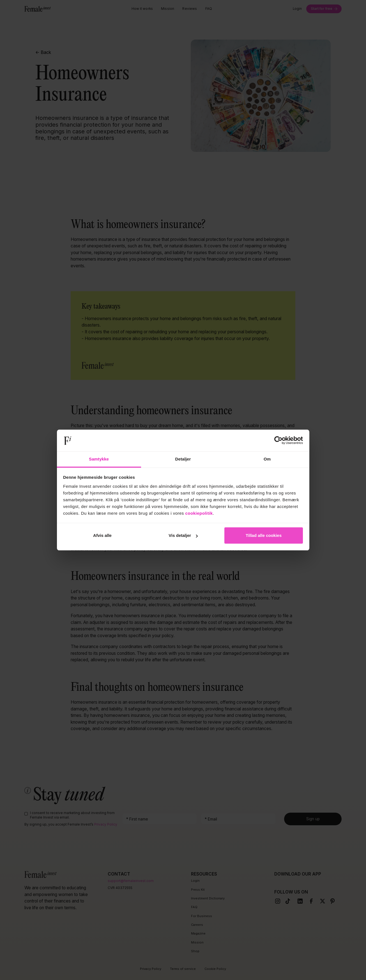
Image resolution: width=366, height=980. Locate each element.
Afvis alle (102, 535)
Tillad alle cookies (264, 535)
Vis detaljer (183, 535)
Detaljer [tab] (183, 459)
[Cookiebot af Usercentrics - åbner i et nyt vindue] (278, 441)
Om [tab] (267, 459)
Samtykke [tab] (99, 459)
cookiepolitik (199, 513)
